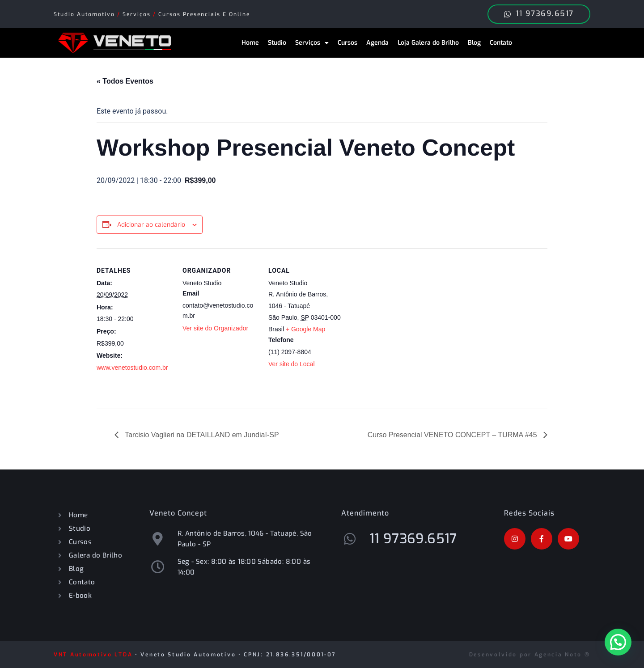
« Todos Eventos (125, 81)
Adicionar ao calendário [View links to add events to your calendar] (151, 225)
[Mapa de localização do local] (401, 310)
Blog (474, 43)
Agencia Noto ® (562, 655)
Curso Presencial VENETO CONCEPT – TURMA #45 (453, 435)
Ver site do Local (292, 364)
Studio (277, 43)
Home (250, 43)
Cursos (347, 43)
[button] (618, 642)
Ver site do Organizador (215, 328)
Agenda (377, 43)
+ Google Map (305, 329)
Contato (501, 43)
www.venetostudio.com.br (132, 368)
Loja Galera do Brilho (428, 43)
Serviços (312, 43)
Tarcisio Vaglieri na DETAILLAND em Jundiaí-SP (201, 435)
